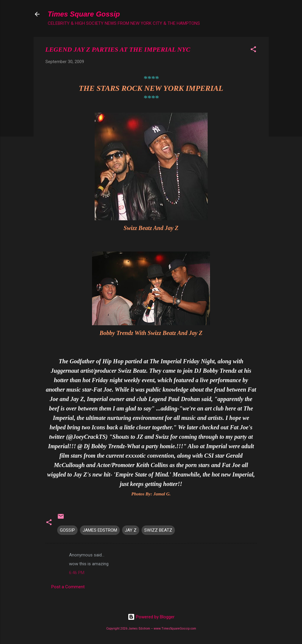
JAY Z (131, 530)
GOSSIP (67, 530)
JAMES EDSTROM (100, 530)
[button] (253, 50)
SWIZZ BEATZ (158, 530)
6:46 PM (77, 573)
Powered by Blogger (151, 617)
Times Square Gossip (84, 14)
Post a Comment (68, 587)
